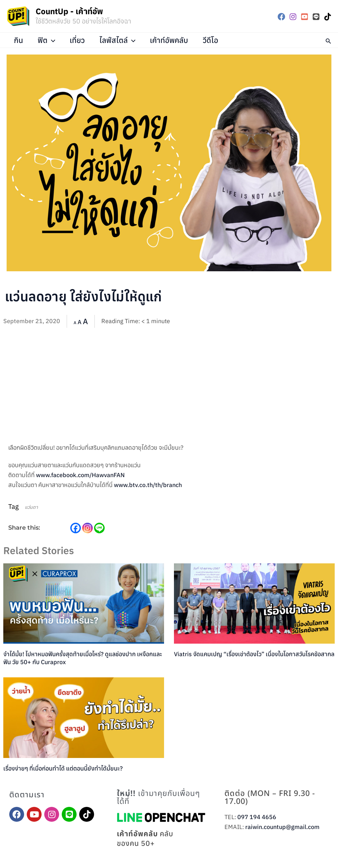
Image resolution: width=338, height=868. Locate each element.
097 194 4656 (257, 817)
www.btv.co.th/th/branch (148, 485)
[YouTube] (304, 17)
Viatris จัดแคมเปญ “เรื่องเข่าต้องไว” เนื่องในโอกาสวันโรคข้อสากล (254, 654)
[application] (52, 40)
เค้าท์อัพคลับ (171, 40)
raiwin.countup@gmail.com (282, 827)
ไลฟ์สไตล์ (119, 40)
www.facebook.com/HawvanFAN (80, 475)
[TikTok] (328, 17)
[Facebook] (281, 17)
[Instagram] (293, 17)
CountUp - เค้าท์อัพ (69, 11)
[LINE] (316, 17)
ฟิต (47, 40)
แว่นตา (31, 507)
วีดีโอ (213, 40)
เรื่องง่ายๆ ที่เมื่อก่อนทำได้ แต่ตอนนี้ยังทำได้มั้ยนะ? (63, 768)
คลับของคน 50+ (145, 839)
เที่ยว (78, 40)
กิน (19, 40)
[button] (328, 40)
